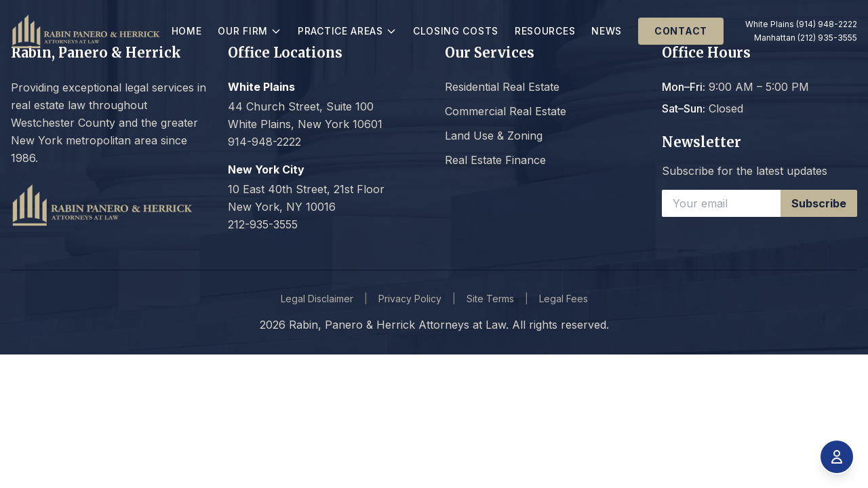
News (610, 35)
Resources (548, 35)
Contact (684, 35)
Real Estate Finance (495, 160)
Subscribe (819, 203)
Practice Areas (365, 35)
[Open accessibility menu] (837, 457)
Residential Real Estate (502, 87)
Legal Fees (564, 299)
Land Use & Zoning (494, 136)
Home (204, 35)
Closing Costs (444, 35)
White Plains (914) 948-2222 (794, 28)
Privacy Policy (410, 299)
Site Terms (490, 299)
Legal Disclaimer (317, 299)
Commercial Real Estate (506, 111)
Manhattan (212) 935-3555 (806, 47)
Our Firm (271, 35)
